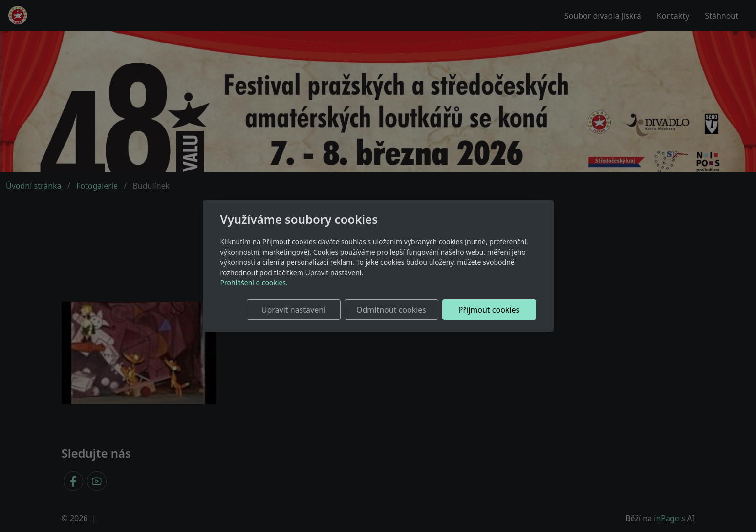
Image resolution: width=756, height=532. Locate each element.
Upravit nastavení (293, 310)
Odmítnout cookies (391, 310)
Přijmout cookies (489, 310)
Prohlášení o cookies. (254, 283)
